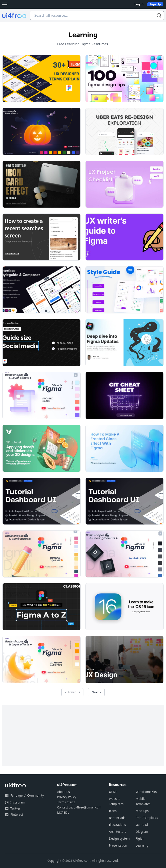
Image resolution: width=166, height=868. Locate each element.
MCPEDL (63, 812)
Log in (139, 4)
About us (63, 792)
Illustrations (117, 825)
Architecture (118, 832)
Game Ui (142, 825)
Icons (113, 811)
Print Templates (147, 818)
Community (36, 795)
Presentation (118, 845)
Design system (119, 838)
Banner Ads (117, 818)
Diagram (142, 832)
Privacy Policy (67, 797)
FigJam (140, 838)
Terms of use (66, 802)
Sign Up (155, 4)
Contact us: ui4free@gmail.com (79, 807)
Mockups (142, 811)
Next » (96, 692)
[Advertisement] (83, 735)
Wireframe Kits (146, 792)
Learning (142, 845)
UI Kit (113, 792)
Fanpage (17, 795)
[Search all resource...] (97, 15)
